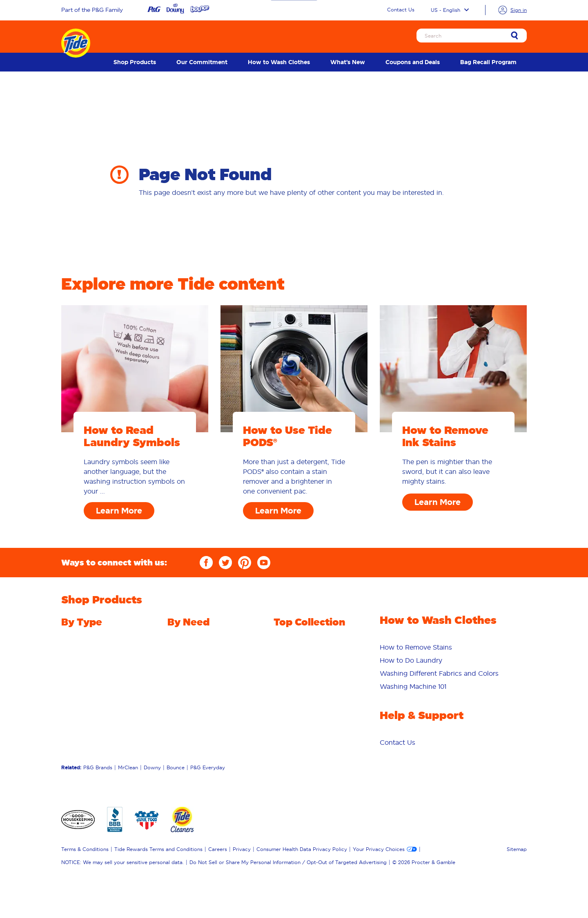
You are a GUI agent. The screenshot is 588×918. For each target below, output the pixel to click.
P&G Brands (98, 767)
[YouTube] (264, 563)
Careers (218, 849)
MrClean (128, 767)
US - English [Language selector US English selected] (450, 10)
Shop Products (135, 62)
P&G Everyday (208, 767)
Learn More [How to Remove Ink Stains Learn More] (438, 502)
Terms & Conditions (85, 849)
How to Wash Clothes (279, 62)
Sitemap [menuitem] (517, 849)
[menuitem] (135, 62)
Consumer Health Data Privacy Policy (302, 849)
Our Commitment (202, 62)
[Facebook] (206, 563)
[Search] (472, 36)
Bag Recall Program (488, 62)
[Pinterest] (245, 563)
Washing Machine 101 (413, 686)
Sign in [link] (519, 10)
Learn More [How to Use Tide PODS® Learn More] (278, 511)
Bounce (176, 767)
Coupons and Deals (413, 62)
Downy (152, 767)
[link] (514, 36)
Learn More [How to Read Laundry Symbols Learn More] (119, 511)
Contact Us (401, 10)
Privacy (242, 849)
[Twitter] (225, 563)
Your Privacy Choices (379, 849)
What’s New (348, 62)
